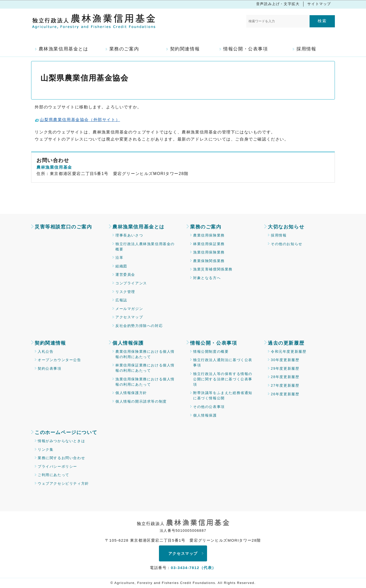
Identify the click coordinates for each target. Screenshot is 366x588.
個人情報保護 (128, 343)
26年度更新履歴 (285, 394)
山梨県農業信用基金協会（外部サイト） (80, 120)
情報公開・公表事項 (213, 343)
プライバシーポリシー (57, 466)
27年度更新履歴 (285, 385)
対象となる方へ (207, 278)
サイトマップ (319, 4)
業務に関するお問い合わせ (61, 458)
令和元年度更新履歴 (289, 351)
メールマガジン (129, 309)
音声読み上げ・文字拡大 (278, 4)
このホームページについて (66, 432)
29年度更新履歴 (285, 368)
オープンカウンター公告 (59, 360)
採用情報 (279, 235)
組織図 (121, 266)
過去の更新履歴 (286, 343)
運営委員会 (125, 275)
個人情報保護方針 (131, 393)
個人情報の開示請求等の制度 (141, 401)
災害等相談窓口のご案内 (63, 227)
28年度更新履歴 (285, 377)
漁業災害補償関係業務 (213, 269)
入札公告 (46, 351)
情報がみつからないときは (61, 441)
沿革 (119, 258)
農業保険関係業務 (209, 261)
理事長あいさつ (129, 235)
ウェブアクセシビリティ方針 (63, 483)
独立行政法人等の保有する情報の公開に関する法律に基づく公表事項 (223, 379)
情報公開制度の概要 (211, 351)
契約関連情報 (50, 343)
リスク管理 (125, 292)
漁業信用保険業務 (209, 252)
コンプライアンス (131, 283)
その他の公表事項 (209, 407)
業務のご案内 (206, 227)
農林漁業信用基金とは (138, 227)
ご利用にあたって (54, 475)
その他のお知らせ (287, 244)
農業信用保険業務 (209, 235)
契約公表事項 (50, 368)
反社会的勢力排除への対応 (139, 326)
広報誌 (121, 300)
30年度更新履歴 (285, 360)
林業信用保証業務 (209, 244)
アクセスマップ (129, 317)
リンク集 (46, 449)
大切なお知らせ (286, 227)
